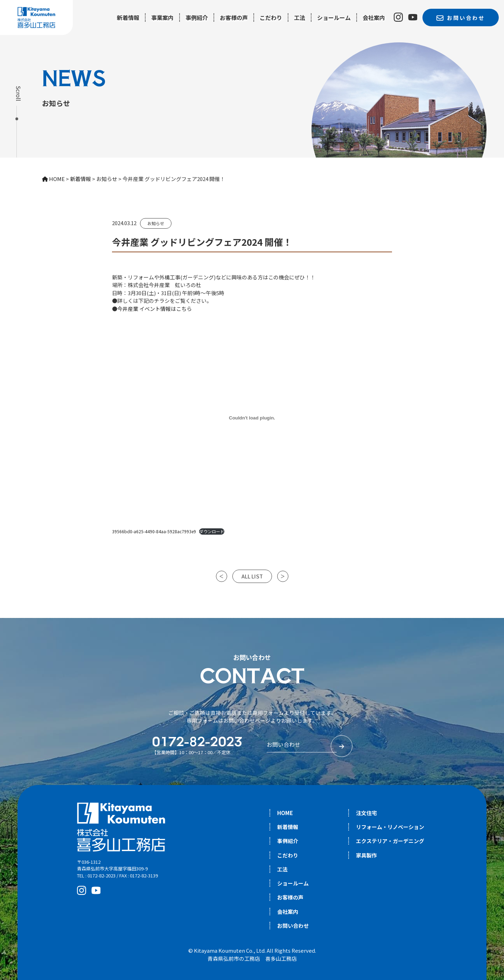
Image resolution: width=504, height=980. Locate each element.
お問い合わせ (293, 926)
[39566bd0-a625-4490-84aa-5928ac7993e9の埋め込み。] (252, 418)
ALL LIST (252, 576)
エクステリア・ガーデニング (390, 841)
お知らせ (156, 223)
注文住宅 (366, 813)
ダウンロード (212, 531)
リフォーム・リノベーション (390, 827)
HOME (285, 813)
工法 (300, 18)
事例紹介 (197, 18)
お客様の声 (234, 18)
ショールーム (334, 18)
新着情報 (128, 18)
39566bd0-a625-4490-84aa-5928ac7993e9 (154, 531)
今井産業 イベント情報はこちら (155, 309)
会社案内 (374, 18)
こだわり (271, 18)
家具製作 (366, 855)
